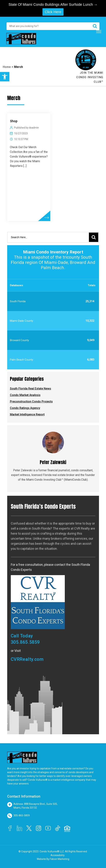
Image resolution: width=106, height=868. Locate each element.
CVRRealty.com (27, 659)
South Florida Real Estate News (31, 389)
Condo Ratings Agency (25, 408)
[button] (5, 77)
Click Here (53, 12)
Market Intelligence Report (27, 414)
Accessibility (58, 855)
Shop (14, 121)
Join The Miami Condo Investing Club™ (90, 77)
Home (7, 67)
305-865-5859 (22, 815)
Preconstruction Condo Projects (31, 402)
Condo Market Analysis (25, 395)
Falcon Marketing (60, 859)
